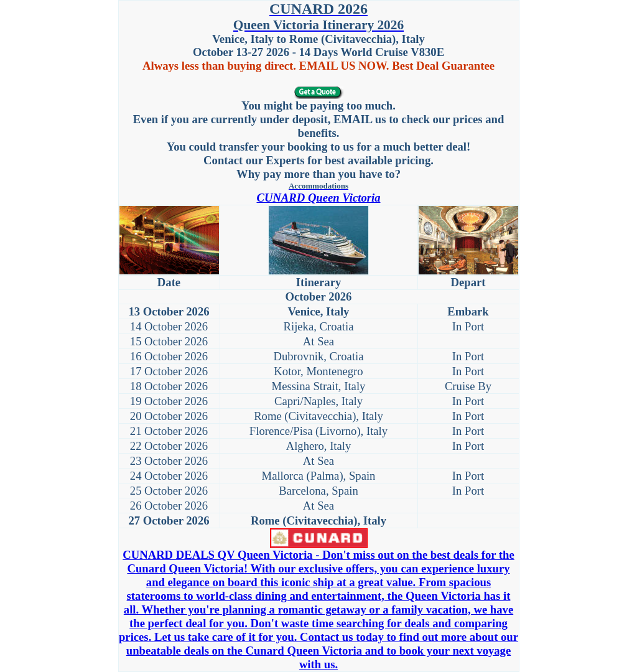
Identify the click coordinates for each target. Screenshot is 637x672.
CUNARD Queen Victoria (318, 198)
